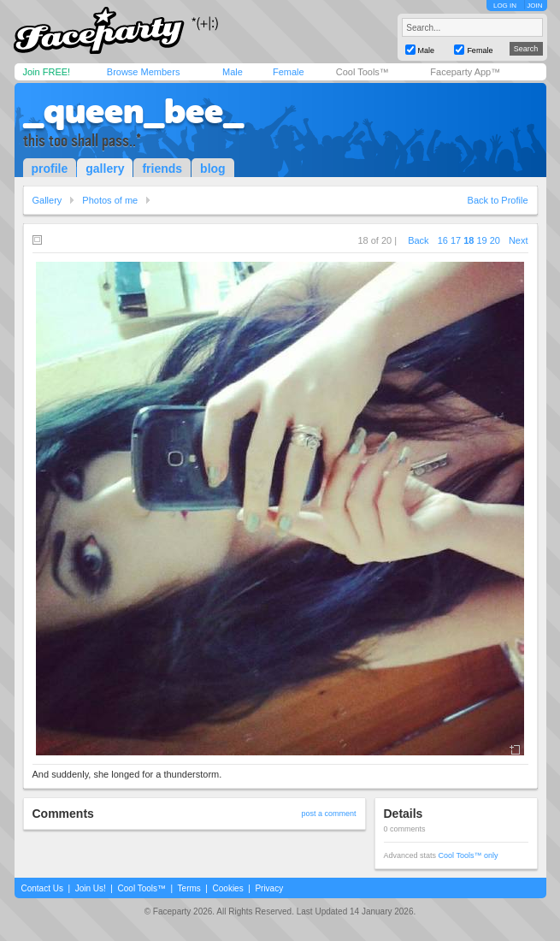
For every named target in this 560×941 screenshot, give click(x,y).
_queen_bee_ (133, 111)
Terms (189, 888)
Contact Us (42, 888)
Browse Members (144, 72)
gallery (105, 169)
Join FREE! (47, 72)
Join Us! (91, 888)
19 (481, 240)
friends (162, 169)
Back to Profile (498, 200)
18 (469, 240)
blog (213, 169)
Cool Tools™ (363, 72)
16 (443, 240)
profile (50, 169)
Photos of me (110, 200)
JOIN (534, 6)
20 (495, 240)
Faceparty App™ (465, 72)
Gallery (47, 200)
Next (519, 240)
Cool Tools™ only (469, 855)
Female (289, 72)
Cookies (228, 888)
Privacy (269, 888)
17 (456, 240)
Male (233, 72)
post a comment (328, 814)
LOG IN (505, 6)
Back (418, 240)
